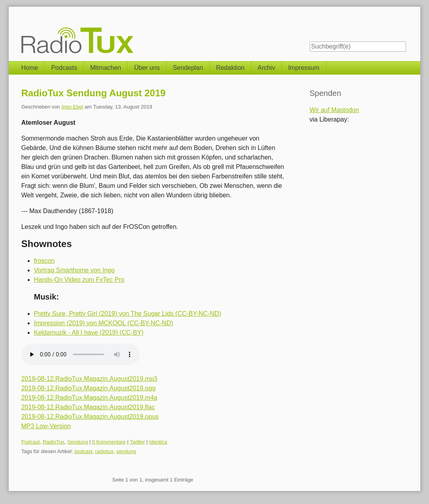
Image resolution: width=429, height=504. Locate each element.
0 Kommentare (109, 442)
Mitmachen (105, 68)
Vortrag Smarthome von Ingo (74, 270)
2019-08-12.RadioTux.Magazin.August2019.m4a (89, 398)
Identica (158, 442)
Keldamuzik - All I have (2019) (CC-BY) (89, 333)
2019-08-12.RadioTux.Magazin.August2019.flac (88, 407)
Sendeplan (188, 68)
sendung (126, 451)
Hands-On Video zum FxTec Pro (79, 280)
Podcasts (64, 68)
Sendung (77, 442)
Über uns (147, 68)
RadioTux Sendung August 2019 (93, 93)
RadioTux (54, 442)
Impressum (304, 68)
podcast (83, 451)
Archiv (266, 68)
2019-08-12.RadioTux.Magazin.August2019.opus (90, 417)
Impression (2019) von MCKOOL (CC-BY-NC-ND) (104, 323)
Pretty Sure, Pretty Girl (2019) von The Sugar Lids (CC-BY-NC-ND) (128, 314)
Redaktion (230, 68)
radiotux (104, 451)
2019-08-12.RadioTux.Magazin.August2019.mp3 (89, 379)
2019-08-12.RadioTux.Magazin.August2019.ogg (88, 388)
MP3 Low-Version (46, 426)
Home (30, 68)
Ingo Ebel (72, 107)
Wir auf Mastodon (334, 110)
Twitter (137, 442)
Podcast (31, 442)
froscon (44, 261)
